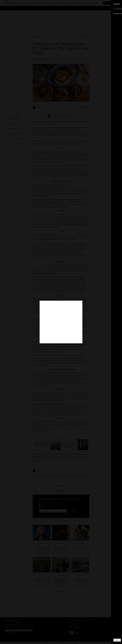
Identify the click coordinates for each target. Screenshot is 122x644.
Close (116, 4)
